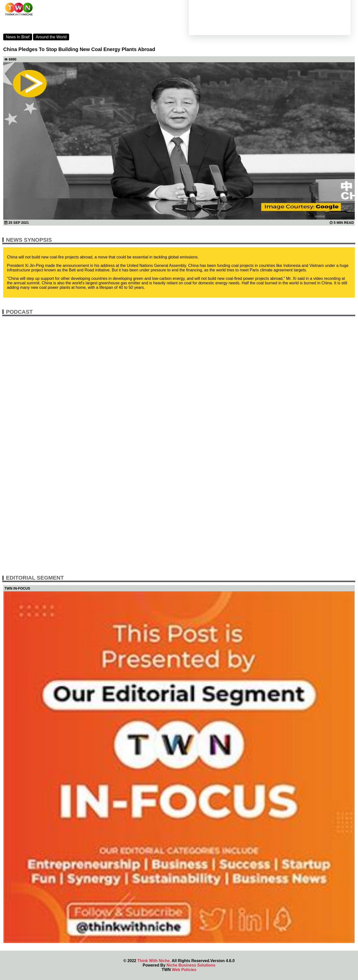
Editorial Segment (35, 578)
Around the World (51, 37)
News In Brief (18, 37)
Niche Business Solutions (191, 965)
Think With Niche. (154, 961)
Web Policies (184, 970)
